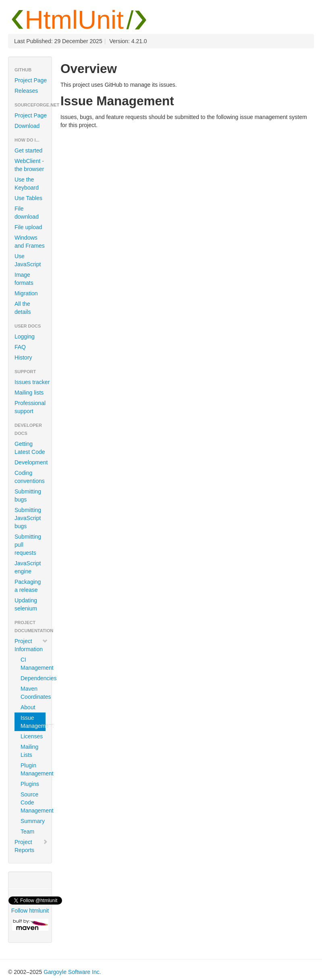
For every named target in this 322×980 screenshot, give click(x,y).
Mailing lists (29, 393)
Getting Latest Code (30, 448)
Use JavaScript (28, 260)
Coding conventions (30, 477)
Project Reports (31, 846)
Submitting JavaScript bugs (28, 518)
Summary (33, 821)
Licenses (32, 736)
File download (27, 213)
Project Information (31, 645)
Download (27, 126)
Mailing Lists (29, 751)
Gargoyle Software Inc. (72, 972)
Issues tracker (32, 382)
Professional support (30, 407)
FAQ (20, 347)
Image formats (24, 279)
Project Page (31, 80)
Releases (26, 91)
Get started (28, 150)
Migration (26, 293)
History (23, 357)
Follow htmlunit (30, 911)
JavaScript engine (28, 567)
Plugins (30, 784)
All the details (23, 308)
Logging (25, 336)
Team (27, 832)
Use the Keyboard (27, 184)
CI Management (33, 664)
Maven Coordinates (33, 693)
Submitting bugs (28, 495)
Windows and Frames (30, 242)
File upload (28, 227)
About (28, 707)
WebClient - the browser (29, 165)
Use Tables (28, 198)
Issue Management (33, 722)
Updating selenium (26, 604)
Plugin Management (33, 769)
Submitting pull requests (28, 545)
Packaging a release (28, 586)
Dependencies (33, 678)
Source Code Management (33, 802)
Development (31, 462)
